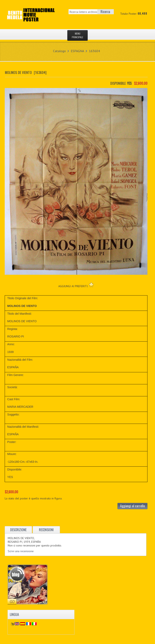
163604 (94, 51)
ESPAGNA (77, 51)
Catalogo (59, 51)
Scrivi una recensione (21, 551)
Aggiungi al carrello (132, 506)
